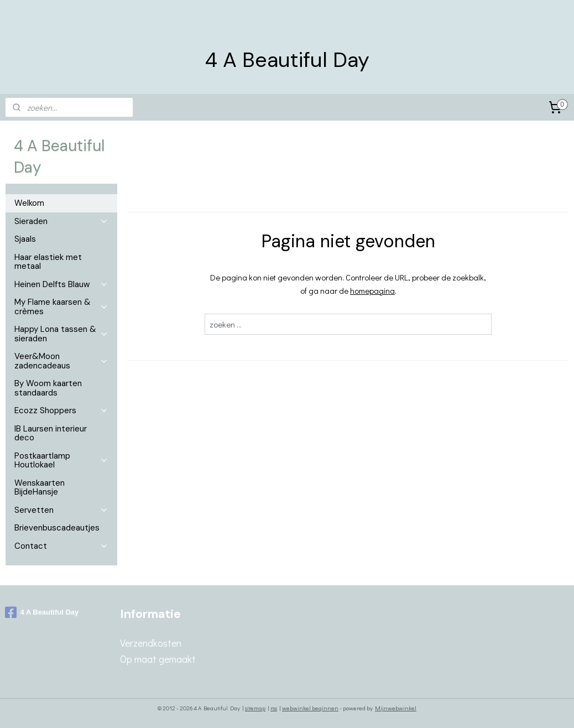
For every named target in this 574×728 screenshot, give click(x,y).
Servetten (61, 510)
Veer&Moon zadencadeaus (61, 361)
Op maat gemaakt (158, 659)
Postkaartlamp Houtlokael (61, 461)
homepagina (372, 290)
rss (274, 708)
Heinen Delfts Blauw (61, 284)
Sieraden (61, 221)
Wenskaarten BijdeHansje (40, 488)
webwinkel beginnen (310, 708)
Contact (61, 546)
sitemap (255, 708)
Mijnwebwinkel (396, 708)
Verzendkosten (151, 643)
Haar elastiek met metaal (48, 262)
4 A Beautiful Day (42, 612)
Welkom (29, 203)
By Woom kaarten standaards (48, 388)
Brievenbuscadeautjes (57, 528)
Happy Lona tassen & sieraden (61, 334)
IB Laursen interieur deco (51, 433)
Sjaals (25, 239)
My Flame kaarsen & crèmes (61, 307)
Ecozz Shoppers (61, 410)
